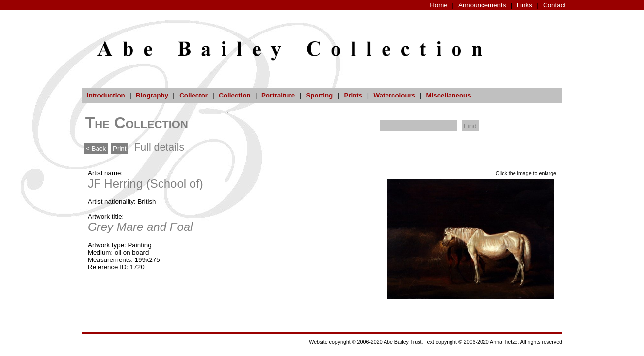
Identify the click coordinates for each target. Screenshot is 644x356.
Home (439, 5)
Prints (353, 95)
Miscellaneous (448, 95)
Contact (554, 5)
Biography (152, 95)
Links (525, 5)
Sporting (319, 95)
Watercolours (395, 95)
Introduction (106, 95)
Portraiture (278, 95)
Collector (193, 95)
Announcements (482, 5)
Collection (234, 95)
